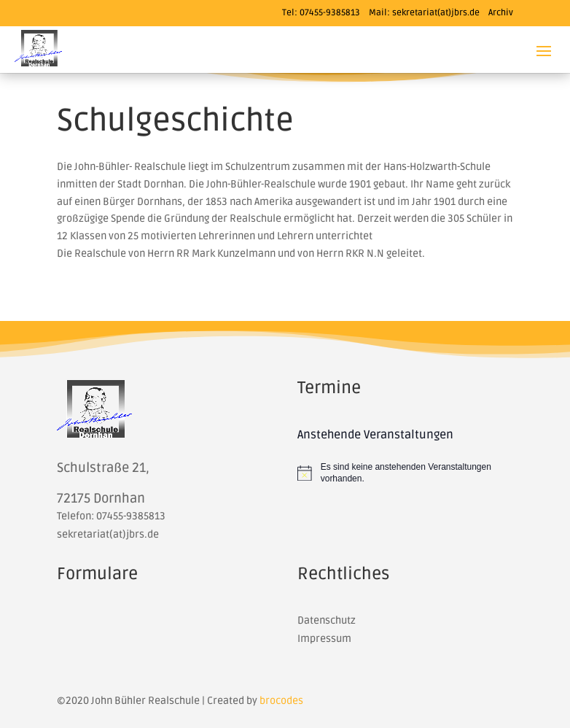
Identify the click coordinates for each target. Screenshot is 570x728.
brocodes (281, 701)
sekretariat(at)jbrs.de (436, 13)
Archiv (501, 13)
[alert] (405, 473)
